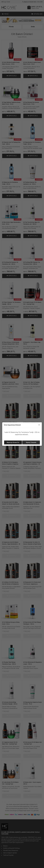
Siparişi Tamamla (31, 442)
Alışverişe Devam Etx (13, 442)
